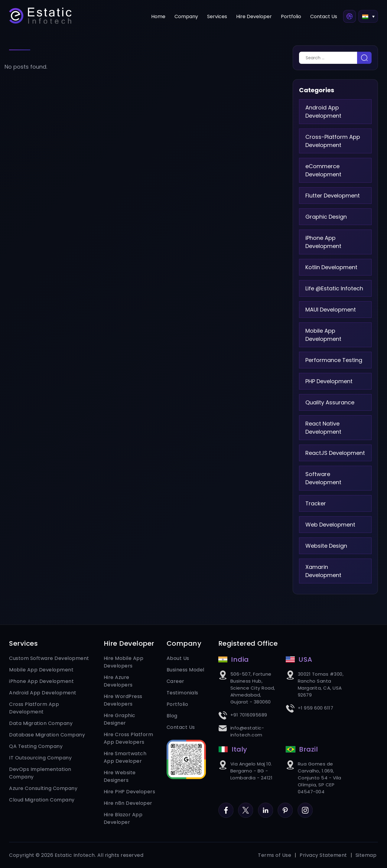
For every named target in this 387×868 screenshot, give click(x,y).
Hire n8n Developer (128, 803)
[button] (368, 16)
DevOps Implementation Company (40, 773)
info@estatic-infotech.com (247, 731)
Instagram (305, 806)
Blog (172, 716)
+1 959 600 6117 (316, 708)
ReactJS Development (335, 453)
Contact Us (324, 16)
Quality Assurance (330, 402)
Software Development (323, 478)
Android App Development (323, 112)
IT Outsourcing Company (40, 758)
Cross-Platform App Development (333, 141)
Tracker (316, 503)
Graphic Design (326, 217)
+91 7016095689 (249, 715)
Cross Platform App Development (34, 708)
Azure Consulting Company (43, 788)
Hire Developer (254, 16)
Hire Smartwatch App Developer (125, 757)
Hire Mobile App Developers (124, 662)
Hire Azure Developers (118, 681)
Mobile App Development (323, 335)
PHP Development (329, 381)
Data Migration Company (41, 723)
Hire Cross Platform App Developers (128, 738)
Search (364, 58)
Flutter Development (333, 196)
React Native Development (323, 428)
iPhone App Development (323, 242)
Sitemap (366, 855)
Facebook (226, 806)
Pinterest (285, 806)
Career (176, 681)
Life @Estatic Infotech (334, 288)
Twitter (246, 806)
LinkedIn (265, 806)
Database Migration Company (47, 735)
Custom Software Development (49, 658)
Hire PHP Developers (130, 792)
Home (158, 16)
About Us (178, 658)
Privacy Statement (323, 855)
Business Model (185, 670)
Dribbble (350, 16)
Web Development (330, 525)
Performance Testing (334, 360)
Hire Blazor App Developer (123, 818)
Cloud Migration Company (42, 800)
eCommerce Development (323, 170)
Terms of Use (275, 855)
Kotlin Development (331, 267)
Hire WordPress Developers (123, 700)
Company (186, 16)
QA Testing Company (36, 746)
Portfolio (291, 16)
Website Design (326, 546)
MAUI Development (331, 310)
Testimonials (182, 693)
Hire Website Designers (120, 776)
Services (217, 16)
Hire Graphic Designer (120, 719)
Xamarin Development (323, 571)
